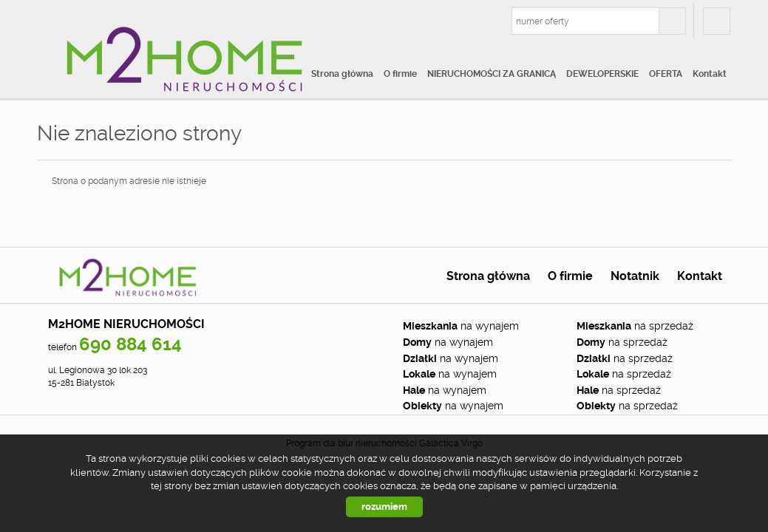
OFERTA (666, 74)
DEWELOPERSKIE (602, 74)
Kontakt (710, 74)
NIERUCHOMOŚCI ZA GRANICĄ (492, 74)
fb (717, 21)
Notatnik (635, 276)
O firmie (400, 74)
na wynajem (461, 326)
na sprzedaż (635, 326)
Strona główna (342, 74)
